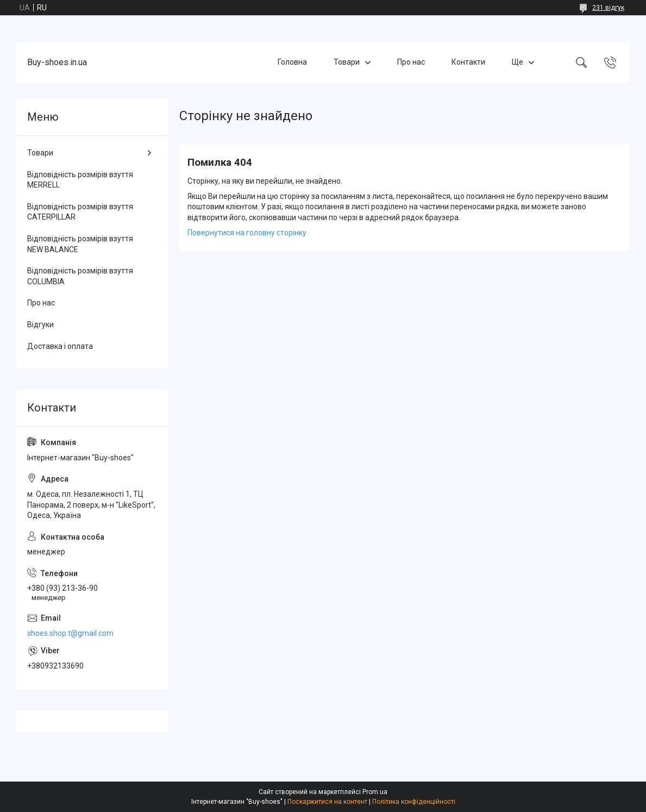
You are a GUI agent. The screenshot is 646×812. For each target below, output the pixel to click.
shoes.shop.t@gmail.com (70, 633)
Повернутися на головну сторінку (247, 233)
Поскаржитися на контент (327, 802)
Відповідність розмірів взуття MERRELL (80, 180)
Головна (292, 62)
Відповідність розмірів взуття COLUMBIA (80, 276)
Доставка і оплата (60, 346)
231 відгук (608, 8)
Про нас (411, 62)
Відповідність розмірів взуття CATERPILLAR (80, 212)
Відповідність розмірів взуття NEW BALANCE (80, 244)
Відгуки (40, 324)
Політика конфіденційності (414, 802)
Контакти (468, 62)
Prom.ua (375, 792)
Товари (347, 62)
